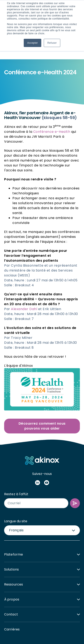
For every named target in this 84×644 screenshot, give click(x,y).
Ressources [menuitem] (14, 554)
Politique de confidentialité (45, 630)
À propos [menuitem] (12, 569)
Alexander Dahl (24, 278)
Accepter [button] (33, 43)
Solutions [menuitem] (11, 539)
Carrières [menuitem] (12, 599)
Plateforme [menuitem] (14, 524)
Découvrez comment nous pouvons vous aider (42, 395)
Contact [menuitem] (11, 584)
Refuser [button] (52, 43)
